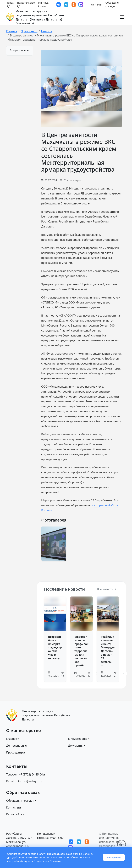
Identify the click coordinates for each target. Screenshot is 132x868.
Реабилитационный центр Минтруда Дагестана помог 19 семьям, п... (108, 651)
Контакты (96, 5)
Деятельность (17, 746)
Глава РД (10, 4)
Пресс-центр (29, 31)
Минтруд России (43, 4)
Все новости (107, 589)
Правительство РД (26, 4)
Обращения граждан (112, 4)
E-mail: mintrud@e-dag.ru (24, 781)
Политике (56, 861)
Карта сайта (15, 814)
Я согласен (114, 857)
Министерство (79, 739)
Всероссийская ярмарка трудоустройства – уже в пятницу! (55, 647)
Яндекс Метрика (59, 854)
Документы (77, 746)
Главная (12, 31)
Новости (47, 31)
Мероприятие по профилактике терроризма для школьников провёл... (81, 651)
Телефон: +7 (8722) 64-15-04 (26, 774)
